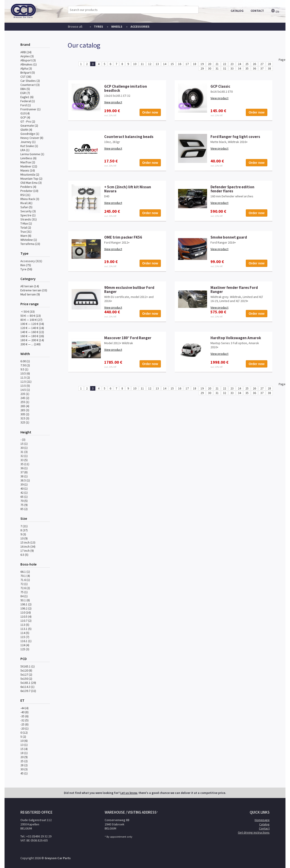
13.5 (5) (25, 386)
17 (187, 64)
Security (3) (28, 211)
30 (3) (24, 769)
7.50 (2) (25, 365)
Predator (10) (29, 191)
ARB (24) (26, 52)
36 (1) (24, 468)
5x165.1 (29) (28, 683)
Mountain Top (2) (31, 179)
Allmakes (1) (29, 64)
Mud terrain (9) (30, 294)
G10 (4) (25, 113)
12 (150, 64)
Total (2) (26, 227)
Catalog (264, 824)
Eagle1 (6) (27, 97)
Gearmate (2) (29, 126)
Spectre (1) (28, 215)
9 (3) (23, 534)
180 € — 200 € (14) (32, 340)
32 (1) (24, 456)
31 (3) (24, 452)
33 (232, 68)
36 (254, 68)
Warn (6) (26, 236)
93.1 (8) (25, 600)
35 (247, 68)
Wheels (117, 27)
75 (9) (24, 505)
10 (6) (24, 741)
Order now (150, 112)
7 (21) (24, 526)
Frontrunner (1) (30, 109)
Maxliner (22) (29, 166)
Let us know (129, 793)
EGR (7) (25, 93)
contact (257, 11)
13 (157, 64)
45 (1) (24, 773)
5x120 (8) (26, 670)
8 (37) (24, 530)
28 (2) (24, 765)
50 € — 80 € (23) (31, 316)
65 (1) (24, 497)
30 (210, 68)
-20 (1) (24, 728)
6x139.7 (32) (28, 691)
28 (269, 64)
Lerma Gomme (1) (32, 154)
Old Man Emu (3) (31, 183)
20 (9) (24, 757)
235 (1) (25, 394)
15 (172, 64)
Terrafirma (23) (30, 244)
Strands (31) (29, 219)
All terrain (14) (30, 286)
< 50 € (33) (28, 312)
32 (225, 68)
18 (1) (24, 753)
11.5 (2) (25, 377)
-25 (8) (24, 724)
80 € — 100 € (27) (31, 320)
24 (239, 64)
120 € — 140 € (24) (32, 328)
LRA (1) (25, 150)
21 (217, 64)
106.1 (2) (26, 604)
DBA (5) (25, 89)
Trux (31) (26, 232)
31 (217, 68)
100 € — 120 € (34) (32, 324)
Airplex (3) (27, 56)
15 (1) (24, 444)
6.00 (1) (25, 361)
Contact (264, 828)
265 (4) (25, 406)
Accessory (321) (31, 261)
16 (180, 64)
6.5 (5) (24, 555)
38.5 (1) (25, 480)
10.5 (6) (25, 373)
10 (135, 64)
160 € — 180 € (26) (32, 336)
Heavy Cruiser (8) (32, 138)
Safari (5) (26, 207)
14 (165, 64)
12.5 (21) (26, 382)
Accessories (140, 27)
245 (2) (25, 398)
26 (254, 64)
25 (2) (24, 761)
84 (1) (24, 596)
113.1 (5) (26, 629)
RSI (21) (25, 195)
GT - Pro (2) (28, 121)
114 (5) (25, 633)
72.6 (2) (25, 588)
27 (262, 64)
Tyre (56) (26, 269)
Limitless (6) (28, 158)
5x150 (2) (26, 679)
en (275, 12)
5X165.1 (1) (28, 666)
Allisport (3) (28, 60)
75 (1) (24, 592)
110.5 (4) (26, 617)
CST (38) (26, 77)
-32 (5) (24, 720)
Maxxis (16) (28, 170)
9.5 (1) (24, 369)
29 (202, 68)
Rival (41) (26, 203)
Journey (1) (28, 142)
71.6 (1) (25, 580)
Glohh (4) (26, 130)
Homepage (262, 820)
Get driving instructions (254, 832)
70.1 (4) (25, 576)
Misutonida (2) (30, 174)
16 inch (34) (28, 546)
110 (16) (26, 612)
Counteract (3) (30, 85)
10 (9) (24, 538)
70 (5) (24, 501)
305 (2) (25, 414)
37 (262, 68)
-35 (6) (24, 716)
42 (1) (24, 493)
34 (239, 68)
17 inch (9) (27, 551)
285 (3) (25, 410)
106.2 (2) (26, 608)
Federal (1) (28, 101)
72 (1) (24, 584)
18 (195, 64)
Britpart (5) (28, 73)
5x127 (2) (26, 675)
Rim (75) (26, 265)
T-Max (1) (26, 223)
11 (142, 64)
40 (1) (24, 488)
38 (269, 68)
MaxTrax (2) (28, 162)
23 (232, 64)
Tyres (98, 27)
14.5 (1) (25, 390)
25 (247, 64)
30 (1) (24, 448)
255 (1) (25, 402)
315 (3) (25, 418)
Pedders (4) (28, 187)
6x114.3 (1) (27, 687)
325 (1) (25, 422)
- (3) (23, 440)
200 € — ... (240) (30, 344)
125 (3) (25, 649)
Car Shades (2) (30, 81)
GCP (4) (25, 117)
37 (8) (24, 472)
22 (225, 64)
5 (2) (23, 737)
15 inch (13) (28, 542)
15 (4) (24, 749)
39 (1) (24, 484)
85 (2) (24, 509)
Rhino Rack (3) (30, 199)
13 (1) (24, 745)
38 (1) (24, 476)
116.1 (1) (26, 641)
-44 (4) (24, 708)
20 (210, 64)
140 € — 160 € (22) (32, 332)
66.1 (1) (25, 572)
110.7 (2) (26, 621)
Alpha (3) (26, 68)
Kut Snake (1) (29, 146)
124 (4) (25, 645)
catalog (237, 11)
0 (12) (24, 733)
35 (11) (25, 464)
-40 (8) (24, 712)
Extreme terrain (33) (34, 290)
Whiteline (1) (29, 240)
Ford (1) (26, 105)
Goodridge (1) (30, 134)
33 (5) (24, 460)
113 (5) (25, 625)
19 (202, 64)
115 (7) (25, 637)
